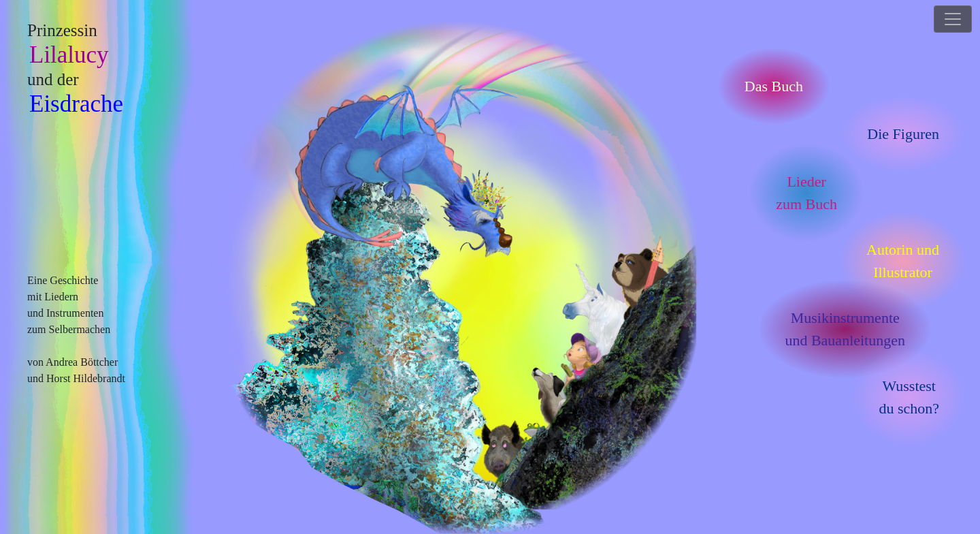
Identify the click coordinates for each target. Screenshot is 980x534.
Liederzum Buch (806, 193)
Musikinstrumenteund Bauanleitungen (845, 329)
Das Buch (774, 86)
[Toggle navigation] (953, 19)
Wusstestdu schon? (909, 397)
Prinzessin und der (75, 69)
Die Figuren (903, 134)
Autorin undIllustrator (903, 261)
